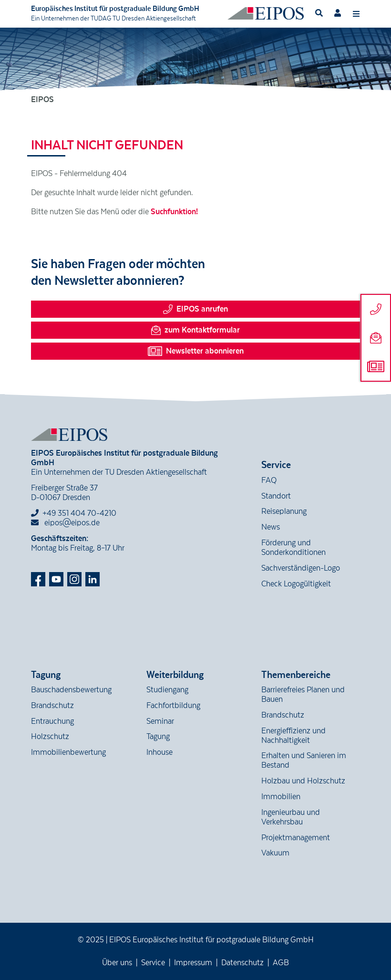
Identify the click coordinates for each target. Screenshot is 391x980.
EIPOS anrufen (195, 309)
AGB (281, 963)
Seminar (160, 721)
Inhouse (159, 752)
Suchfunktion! (174, 212)
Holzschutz (50, 737)
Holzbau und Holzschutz (303, 781)
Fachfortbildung (173, 706)
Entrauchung (52, 721)
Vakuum (275, 853)
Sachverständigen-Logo (301, 568)
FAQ (269, 480)
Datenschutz (242, 963)
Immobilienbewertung (68, 752)
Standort (276, 496)
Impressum (193, 963)
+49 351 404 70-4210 (79, 513)
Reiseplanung (284, 511)
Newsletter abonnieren (196, 351)
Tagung (158, 737)
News (271, 527)
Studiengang (167, 690)
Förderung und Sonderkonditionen (293, 548)
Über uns (117, 963)
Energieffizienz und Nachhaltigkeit (293, 736)
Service (153, 963)
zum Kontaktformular (195, 330)
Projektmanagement (296, 838)
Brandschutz (52, 706)
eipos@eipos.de (65, 523)
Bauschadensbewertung (71, 690)
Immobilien (281, 797)
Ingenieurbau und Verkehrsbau (291, 817)
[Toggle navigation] (356, 14)
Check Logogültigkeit (296, 584)
